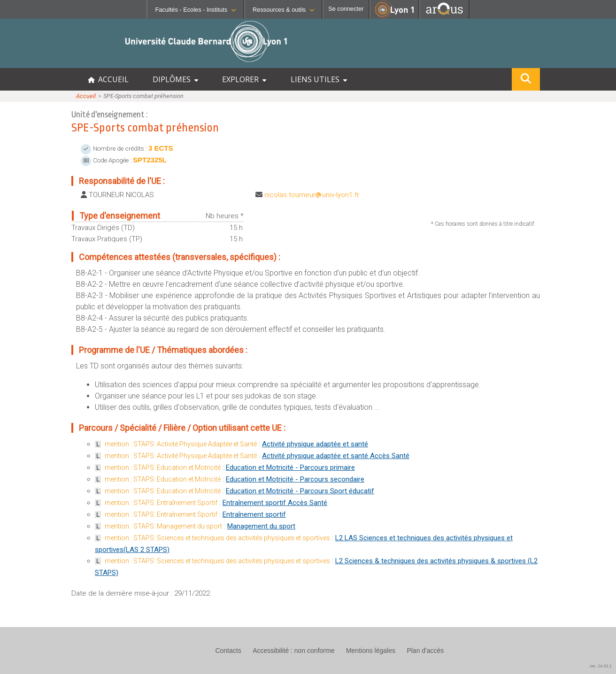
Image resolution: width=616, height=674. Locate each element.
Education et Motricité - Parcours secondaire (295, 479)
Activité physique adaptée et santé (315, 444)
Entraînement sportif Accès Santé (275, 503)
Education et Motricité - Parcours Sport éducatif (300, 491)
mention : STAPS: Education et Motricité (163, 467)
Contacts (228, 651)
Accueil (86, 96)
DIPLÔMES (175, 79)
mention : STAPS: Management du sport (163, 526)
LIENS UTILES (319, 79)
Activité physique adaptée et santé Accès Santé (336, 456)
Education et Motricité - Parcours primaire (290, 467)
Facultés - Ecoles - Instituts (195, 10)
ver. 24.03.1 (601, 666)
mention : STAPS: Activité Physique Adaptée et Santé (181, 444)
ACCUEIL (108, 79)
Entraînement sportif (254, 514)
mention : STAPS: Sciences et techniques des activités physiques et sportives (217, 538)
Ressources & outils (283, 10)
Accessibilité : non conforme (293, 651)
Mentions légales (371, 651)
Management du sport (261, 526)
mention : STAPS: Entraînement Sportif (161, 503)
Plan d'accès (425, 651)
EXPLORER (244, 79)
